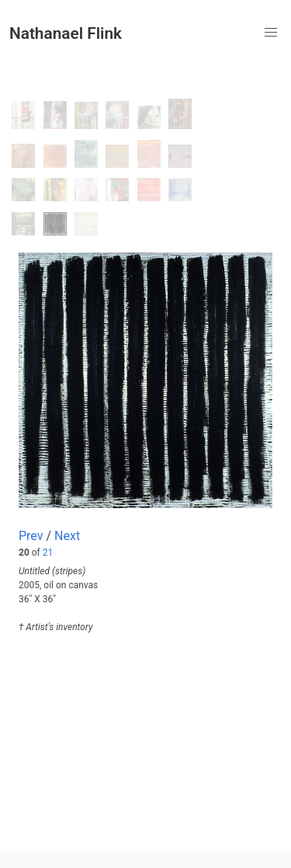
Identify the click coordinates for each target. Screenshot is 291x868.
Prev (31, 536)
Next (67, 536)
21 (48, 553)
